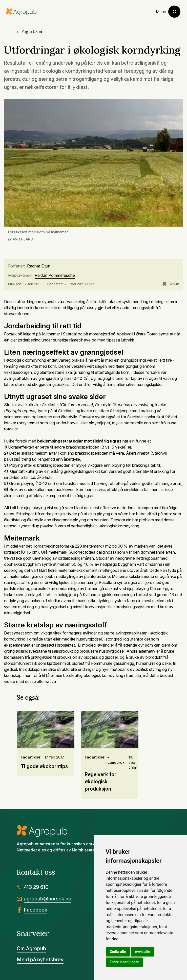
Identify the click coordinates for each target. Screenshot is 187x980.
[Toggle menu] (168, 12)
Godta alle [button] (118, 952)
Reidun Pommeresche (55, 276)
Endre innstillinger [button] (124, 962)
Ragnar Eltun (39, 266)
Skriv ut (171, 284)
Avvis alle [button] (142, 952)
